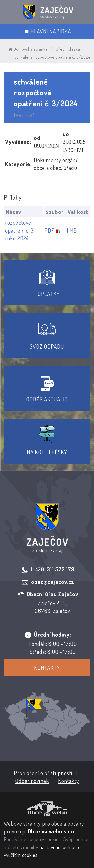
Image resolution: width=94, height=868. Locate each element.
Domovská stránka (28, 49)
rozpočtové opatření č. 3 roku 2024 (19, 230)
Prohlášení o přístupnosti (43, 773)
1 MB (72, 230)
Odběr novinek (32, 781)
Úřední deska (68, 49)
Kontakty (47, 668)
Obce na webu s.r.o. (52, 831)
